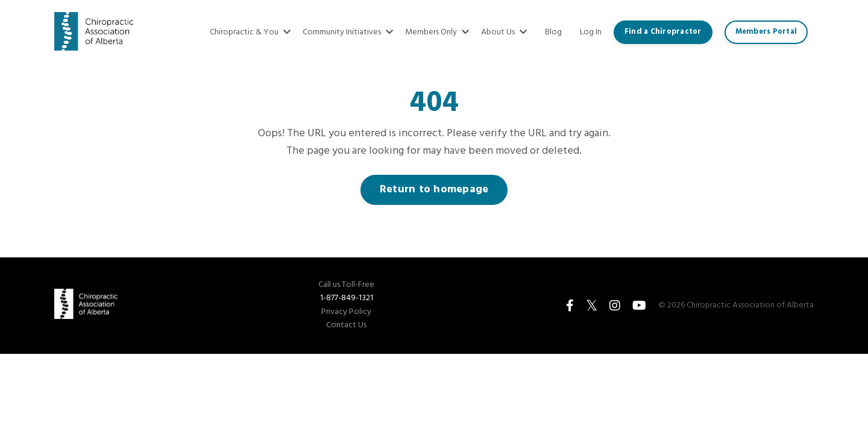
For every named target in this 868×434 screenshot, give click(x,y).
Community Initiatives (348, 33)
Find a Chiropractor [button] (663, 32)
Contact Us (346, 325)
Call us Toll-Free (346, 285)
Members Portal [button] (766, 32)
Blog (553, 33)
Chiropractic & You (250, 33)
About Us (504, 33)
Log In (591, 32)
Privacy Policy (346, 312)
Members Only (437, 33)
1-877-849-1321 (347, 298)
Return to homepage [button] (434, 190)
